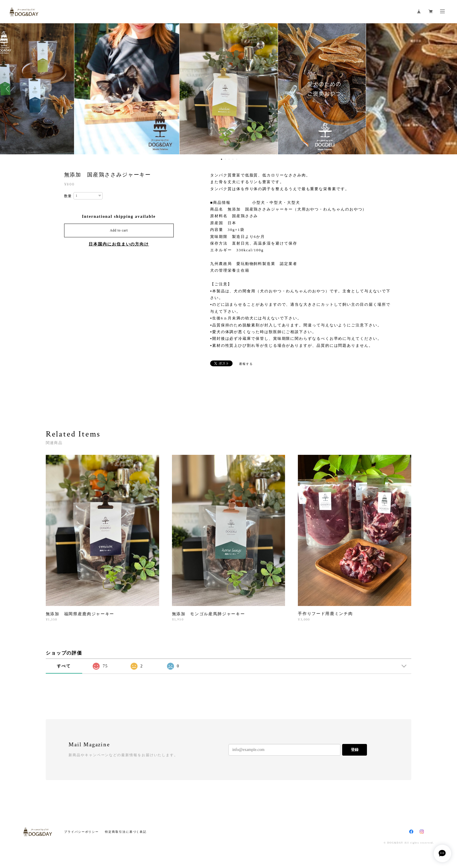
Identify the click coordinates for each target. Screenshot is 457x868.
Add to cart (119, 230)
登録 (355, 750)
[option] (229, 89)
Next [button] (448, 89)
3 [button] (229, 159)
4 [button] (233, 159)
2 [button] (225, 159)
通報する (246, 364)
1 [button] (222, 159)
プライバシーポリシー (81, 832)
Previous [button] (9, 89)
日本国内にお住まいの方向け (119, 244)
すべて (64, 666)
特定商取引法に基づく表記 (126, 832)
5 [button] (237, 159)
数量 (68, 196)
